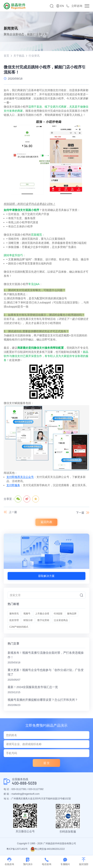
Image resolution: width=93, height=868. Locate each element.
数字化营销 (43, 620)
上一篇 (13, 512)
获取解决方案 (46, 576)
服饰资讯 (14, 614)
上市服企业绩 (42, 614)
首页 (6, 56)
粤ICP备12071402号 (17, 849)
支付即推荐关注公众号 (20, 477)
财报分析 (28, 620)
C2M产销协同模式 (19, 627)
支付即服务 (13, 485)
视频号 (27, 614)
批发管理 (14, 620)
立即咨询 (77, 6)
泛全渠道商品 (61, 620)
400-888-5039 (24, 783)
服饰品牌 (72, 614)
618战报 (58, 614)
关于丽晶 (19, 56)
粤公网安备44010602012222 (47, 849)
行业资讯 (34, 56)
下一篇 (80, 513)
